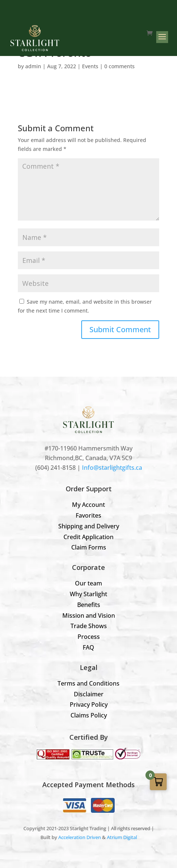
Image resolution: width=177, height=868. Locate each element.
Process (89, 637)
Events (90, 66)
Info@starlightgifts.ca (112, 468)
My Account (88, 505)
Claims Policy (89, 715)
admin (33, 66)
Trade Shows (89, 626)
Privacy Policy (89, 704)
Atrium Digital (122, 837)
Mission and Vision (89, 615)
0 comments (119, 66)
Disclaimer (89, 694)
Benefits (89, 605)
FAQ (88, 647)
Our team (88, 583)
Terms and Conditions (88, 683)
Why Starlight (88, 594)
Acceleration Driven (80, 837)
